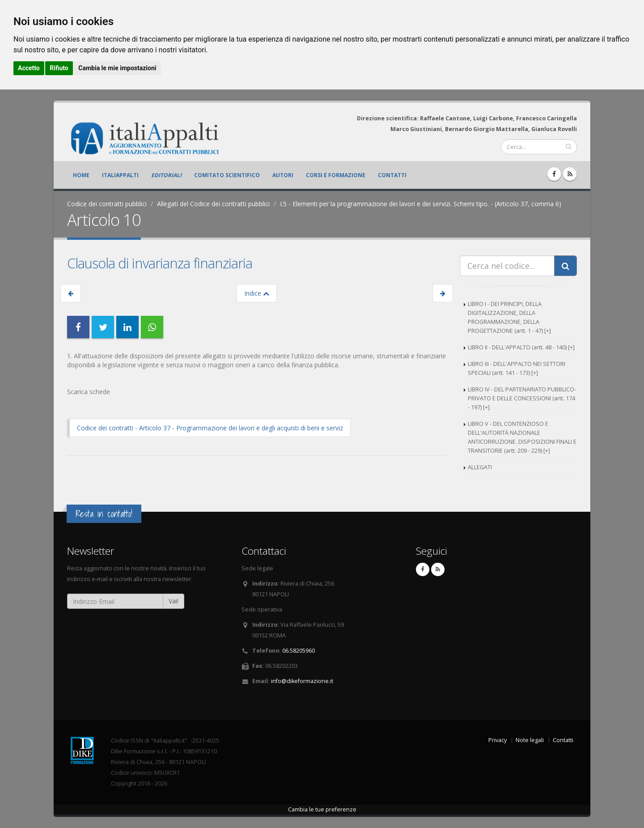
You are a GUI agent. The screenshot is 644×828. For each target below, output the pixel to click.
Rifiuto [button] (59, 68)
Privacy (498, 740)
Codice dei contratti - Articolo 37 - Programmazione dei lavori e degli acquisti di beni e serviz (210, 428)
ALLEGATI (480, 467)
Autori (283, 175)
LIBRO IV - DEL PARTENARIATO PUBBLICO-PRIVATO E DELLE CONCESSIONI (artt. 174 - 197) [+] (522, 398)
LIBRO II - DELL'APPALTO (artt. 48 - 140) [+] (521, 347)
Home (81, 175)
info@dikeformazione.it (302, 681)
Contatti (392, 175)
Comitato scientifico (227, 175)
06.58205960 (299, 651)
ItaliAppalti (120, 175)
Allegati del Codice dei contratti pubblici (213, 204)
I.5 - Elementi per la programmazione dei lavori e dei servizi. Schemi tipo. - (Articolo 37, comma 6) (421, 204)
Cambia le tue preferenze (322, 809)
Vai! (174, 601)
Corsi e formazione (336, 175)
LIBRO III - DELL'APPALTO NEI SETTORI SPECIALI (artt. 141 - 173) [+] (517, 368)
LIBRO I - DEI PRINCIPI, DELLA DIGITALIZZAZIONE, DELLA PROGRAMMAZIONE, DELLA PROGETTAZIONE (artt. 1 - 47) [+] (509, 317)
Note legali (530, 740)
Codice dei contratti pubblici (107, 204)
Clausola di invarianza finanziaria (160, 263)
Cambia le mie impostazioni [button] (117, 68)
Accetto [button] (29, 68)
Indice (257, 293)
